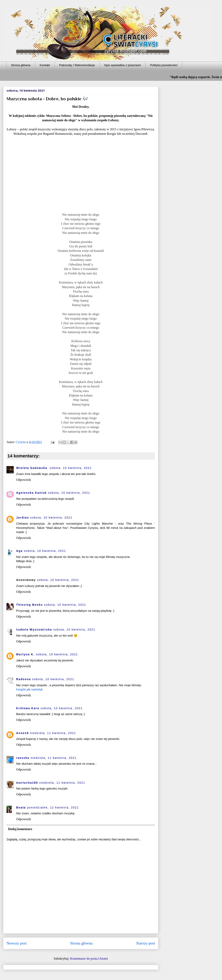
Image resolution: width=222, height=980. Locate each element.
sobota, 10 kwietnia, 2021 (71, 468)
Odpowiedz (24, 480)
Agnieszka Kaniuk (31, 493)
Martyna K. (25, 654)
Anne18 (23, 733)
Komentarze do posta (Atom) (89, 959)
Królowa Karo (28, 708)
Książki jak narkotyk (29, 689)
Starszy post (146, 943)
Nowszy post (17, 943)
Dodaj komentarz (20, 829)
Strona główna (21, 65)
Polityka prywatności (164, 65)
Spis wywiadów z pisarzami (123, 65)
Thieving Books (29, 605)
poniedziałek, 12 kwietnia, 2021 (53, 807)
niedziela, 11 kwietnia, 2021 (53, 733)
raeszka (23, 758)
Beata (21, 807)
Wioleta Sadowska (32, 468)
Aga (19, 551)
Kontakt (45, 65)
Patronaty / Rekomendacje (77, 65)
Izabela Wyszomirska (34, 630)
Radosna (24, 679)
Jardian (23, 518)
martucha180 (27, 783)
